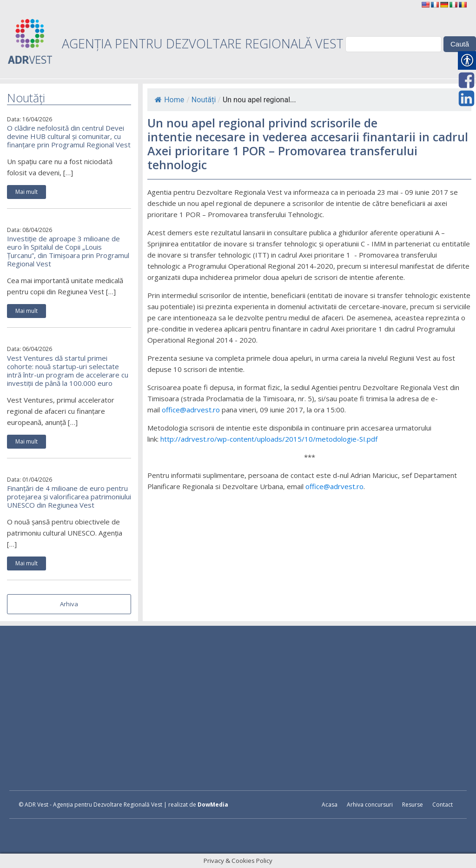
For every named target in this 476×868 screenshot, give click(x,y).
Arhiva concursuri (370, 805)
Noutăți (204, 100)
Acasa (330, 805)
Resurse (413, 805)
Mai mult (26, 192)
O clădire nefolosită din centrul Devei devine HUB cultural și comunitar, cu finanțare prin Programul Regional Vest (69, 136)
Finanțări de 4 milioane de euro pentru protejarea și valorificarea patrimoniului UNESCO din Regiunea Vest (69, 497)
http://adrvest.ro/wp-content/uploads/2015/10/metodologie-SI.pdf (269, 439)
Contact (443, 805)
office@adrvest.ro (191, 410)
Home (169, 100)
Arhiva (69, 604)
